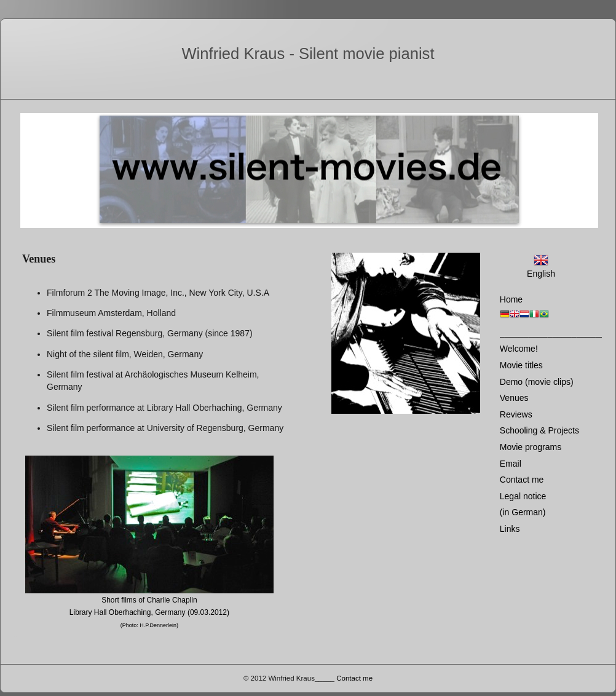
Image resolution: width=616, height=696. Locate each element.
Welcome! (519, 349)
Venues (514, 398)
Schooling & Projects (539, 430)
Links (510, 529)
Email (511, 464)
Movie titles (521, 365)
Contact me (522, 480)
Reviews (516, 414)
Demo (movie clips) (537, 382)
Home (511, 299)
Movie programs (531, 447)
